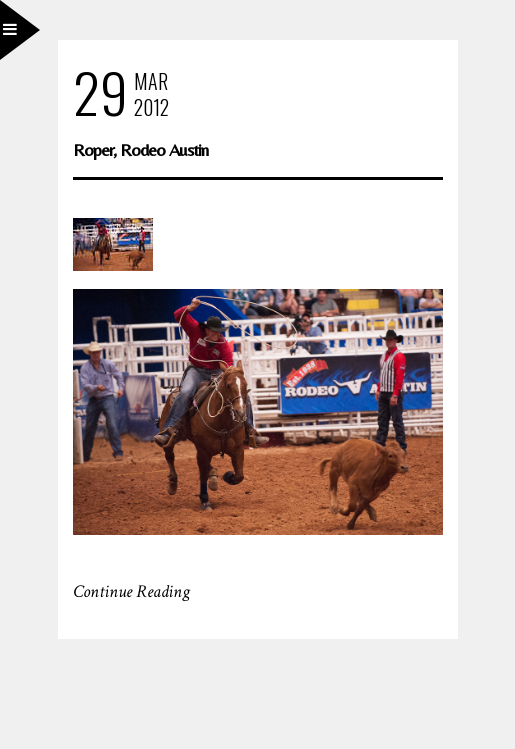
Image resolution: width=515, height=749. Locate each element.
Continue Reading (131, 591)
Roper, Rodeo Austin (140, 149)
